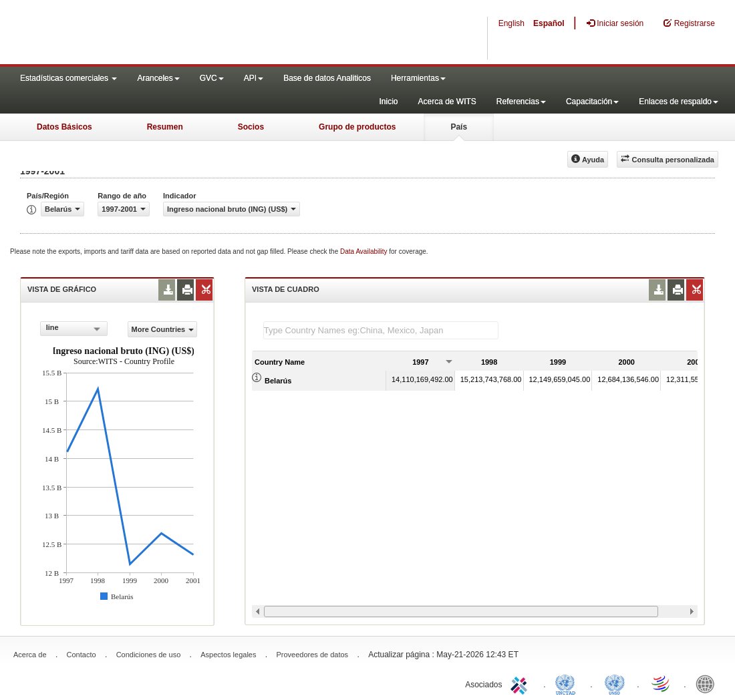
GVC (212, 78)
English (511, 23)
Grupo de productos (357, 127)
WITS (134, 33)
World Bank (708, 683)
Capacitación (592, 102)
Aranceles (158, 78)
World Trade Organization (661, 683)
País (459, 127)
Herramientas (418, 78)
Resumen (165, 127)
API (254, 78)
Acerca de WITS (447, 102)
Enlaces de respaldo (679, 102)
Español (549, 23)
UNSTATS (615, 683)
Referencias (521, 102)
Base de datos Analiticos (327, 78)
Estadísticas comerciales (68, 78)
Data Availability (364, 251)
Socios (251, 127)
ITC (521, 683)
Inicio (388, 102)
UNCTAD (568, 683)
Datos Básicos (64, 127)
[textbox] (381, 330)
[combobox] (74, 329)
